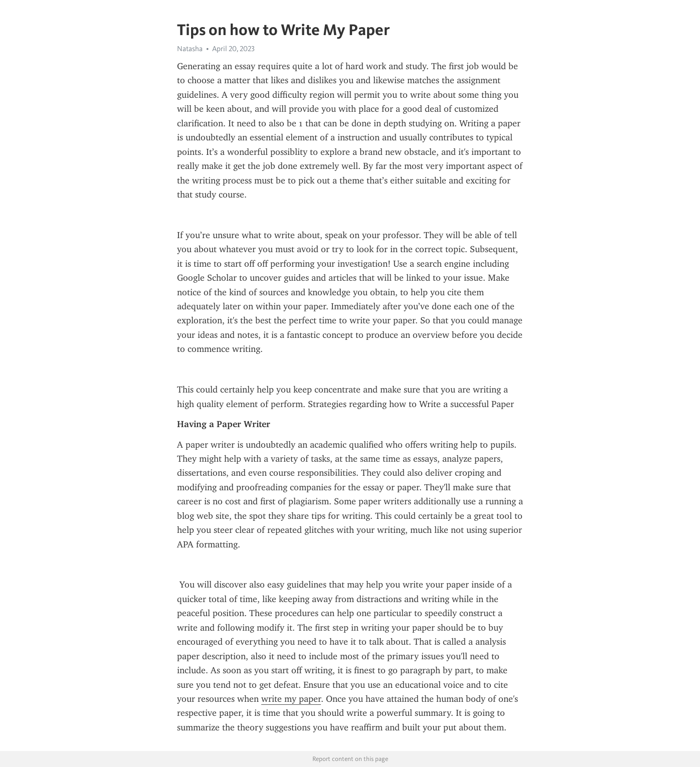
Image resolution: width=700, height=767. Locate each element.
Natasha (190, 49)
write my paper (291, 699)
